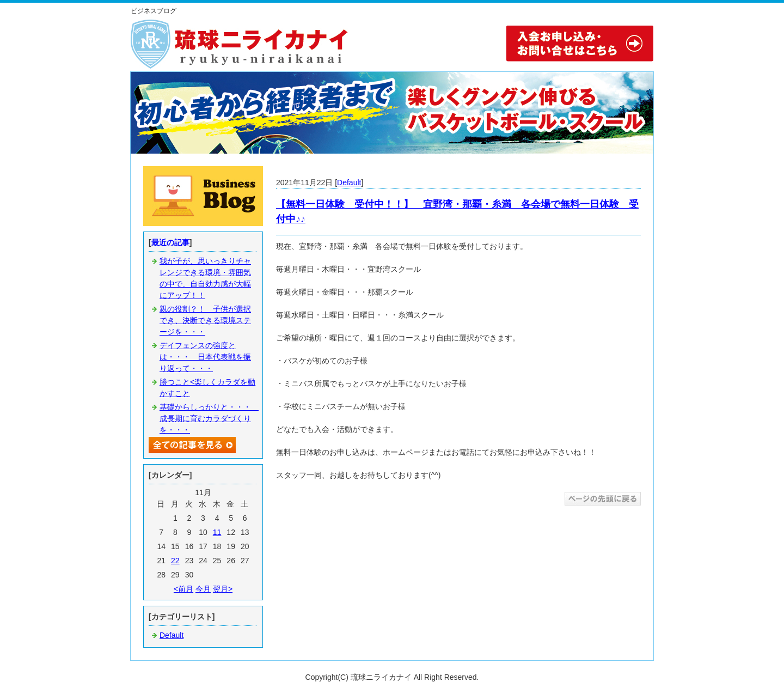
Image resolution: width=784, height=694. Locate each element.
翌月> (223, 589)
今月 (203, 589)
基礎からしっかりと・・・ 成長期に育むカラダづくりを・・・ (209, 418)
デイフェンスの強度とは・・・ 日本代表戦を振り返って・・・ (205, 357)
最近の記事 (170, 242)
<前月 (183, 589)
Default (349, 182)
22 (175, 561)
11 (217, 532)
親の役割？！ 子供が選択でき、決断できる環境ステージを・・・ (205, 320)
